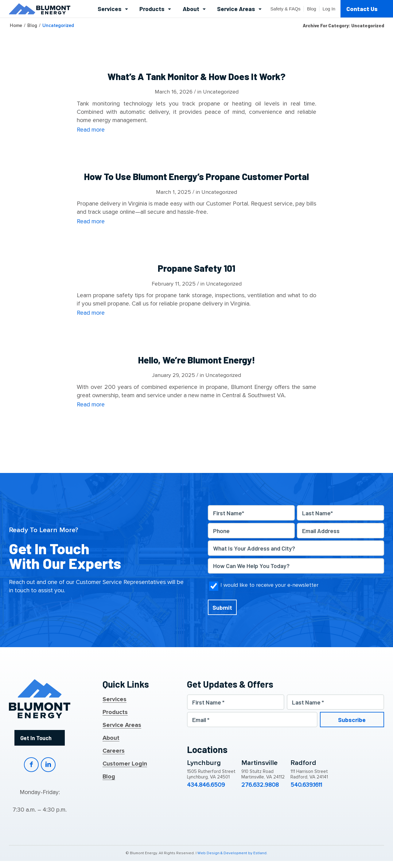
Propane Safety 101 (196, 268)
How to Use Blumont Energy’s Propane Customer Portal (196, 176)
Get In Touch (36, 738)
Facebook (31, 765)
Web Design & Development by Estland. (232, 853)
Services (115, 700)
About (111, 738)
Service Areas (122, 725)
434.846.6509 (206, 785)
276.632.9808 (260, 785)
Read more (91, 130)
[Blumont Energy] (40, 9)
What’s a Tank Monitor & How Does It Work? (196, 76)
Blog (109, 777)
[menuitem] (113, 9)
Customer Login (125, 764)
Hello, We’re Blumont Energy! (197, 360)
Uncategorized (221, 92)
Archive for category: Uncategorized (343, 25)
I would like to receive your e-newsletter (269, 585)
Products (115, 712)
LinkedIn (48, 765)
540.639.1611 (306, 785)
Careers (114, 751)
